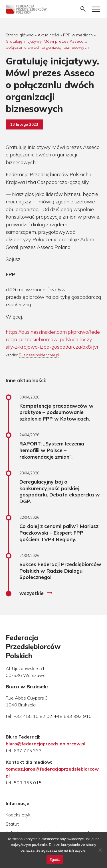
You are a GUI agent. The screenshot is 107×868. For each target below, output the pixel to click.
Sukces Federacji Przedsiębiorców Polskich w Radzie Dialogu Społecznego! (60, 571)
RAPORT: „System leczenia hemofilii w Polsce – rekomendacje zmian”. (52, 450)
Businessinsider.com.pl (39, 355)
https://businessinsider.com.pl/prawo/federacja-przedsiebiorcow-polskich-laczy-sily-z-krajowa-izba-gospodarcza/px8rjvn (53, 339)
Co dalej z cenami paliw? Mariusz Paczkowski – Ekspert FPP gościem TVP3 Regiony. (59, 533)
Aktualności (48, 35)
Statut (12, 824)
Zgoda (55, 860)
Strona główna (20, 35)
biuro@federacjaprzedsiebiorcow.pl (46, 744)
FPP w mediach (78, 35)
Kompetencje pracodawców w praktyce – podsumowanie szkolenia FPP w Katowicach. (56, 412)
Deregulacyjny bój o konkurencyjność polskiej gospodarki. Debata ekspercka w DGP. (60, 491)
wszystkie (36, 593)
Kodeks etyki (19, 815)
